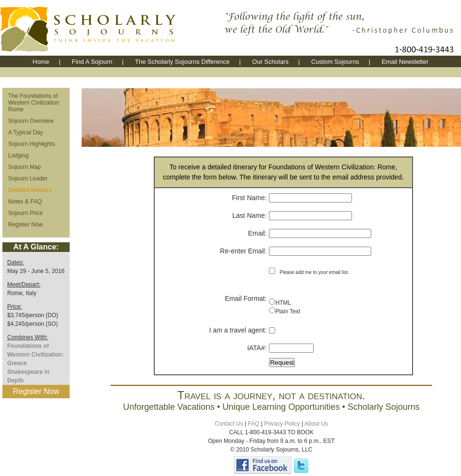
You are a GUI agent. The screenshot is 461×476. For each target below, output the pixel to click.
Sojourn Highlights (31, 144)
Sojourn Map (24, 167)
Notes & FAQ (25, 202)
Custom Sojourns (335, 62)
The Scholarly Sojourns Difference (182, 62)
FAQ (254, 424)
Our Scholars (270, 62)
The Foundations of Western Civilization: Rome (34, 103)
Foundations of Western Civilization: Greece (36, 355)
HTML (283, 303)
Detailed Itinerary (30, 190)
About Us (316, 424)
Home (41, 62)
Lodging (18, 155)
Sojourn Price (25, 213)
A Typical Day (25, 132)
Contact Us (229, 424)
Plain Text (288, 311)
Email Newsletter (405, 62)
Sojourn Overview (31, 121)
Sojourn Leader (28, 178)
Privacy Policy (282, 424)
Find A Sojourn (92, 62)
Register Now (25, 225)
